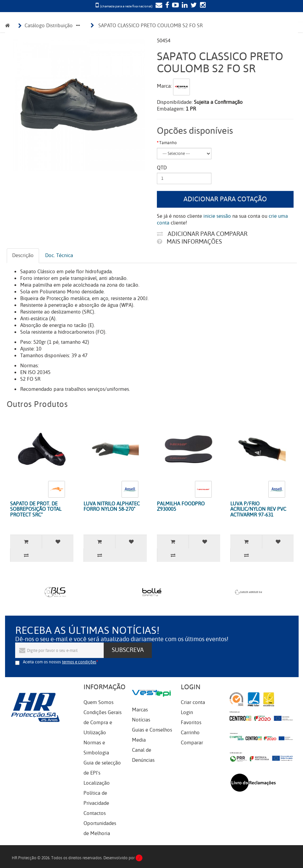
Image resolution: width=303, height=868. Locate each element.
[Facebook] (166, 6)
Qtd (162, 168)
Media (139, 740)
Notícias (141, 720)
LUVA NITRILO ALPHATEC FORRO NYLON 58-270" (112, 507)
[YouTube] (175, 6)
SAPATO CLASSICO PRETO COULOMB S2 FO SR (150, 26)
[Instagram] (202, 6)
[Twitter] (193, 6)
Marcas (140, 710)
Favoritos (191, 722)
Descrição (23, 255)
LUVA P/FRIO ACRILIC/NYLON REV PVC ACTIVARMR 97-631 (258, 509)
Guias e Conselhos (152, 730)
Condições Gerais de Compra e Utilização (103, 722)
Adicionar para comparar (202, 234)
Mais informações (189, 242)
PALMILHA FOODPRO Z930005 (181, 507)
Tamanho (168, 143)
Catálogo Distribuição (49, 26)
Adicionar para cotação (225, 199)
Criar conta (193, 702)
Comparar (192, 743)
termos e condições (79, 662)
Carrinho (190, 733)
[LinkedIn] (184, 6)
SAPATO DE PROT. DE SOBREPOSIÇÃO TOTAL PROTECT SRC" (36, 509)
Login (187, 712)
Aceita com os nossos (60, 662)
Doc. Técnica (59, 255)
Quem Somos (98, 702)
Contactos (95, 813)
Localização (97, 783)
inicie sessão (217, 216)
